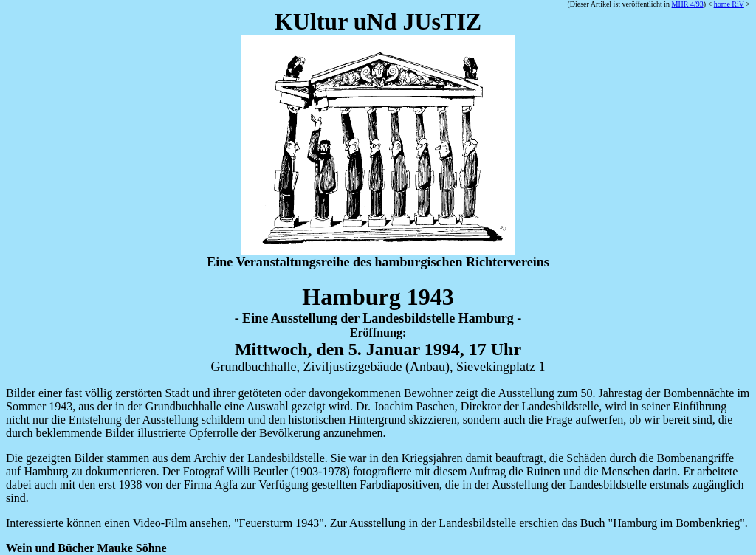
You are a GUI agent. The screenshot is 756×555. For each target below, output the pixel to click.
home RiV (729, 4)
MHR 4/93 (688, 4)
